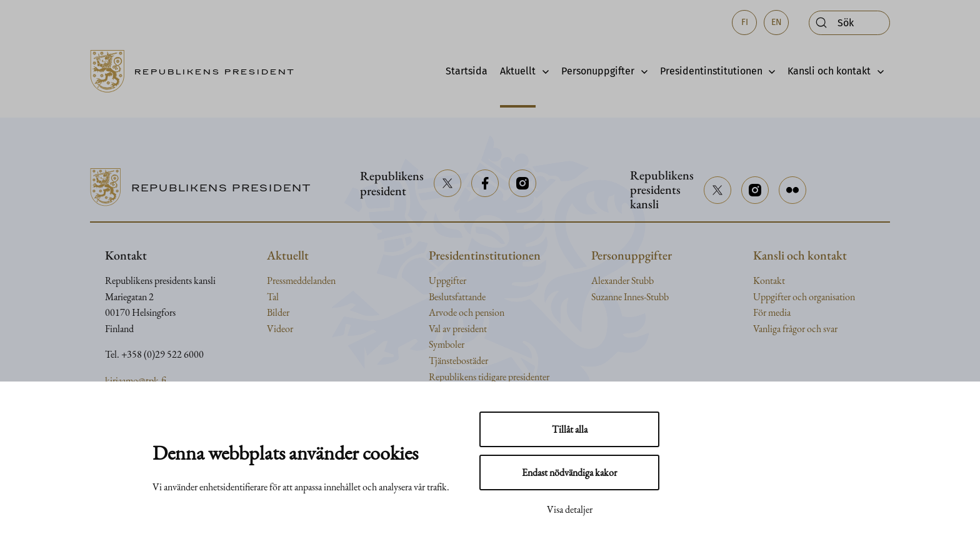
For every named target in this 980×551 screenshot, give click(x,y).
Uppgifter (447, 281)
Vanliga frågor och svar (795, 329)
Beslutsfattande (457, 297)
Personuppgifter (598, 71)
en (777, 22)
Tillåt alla (570, 429)
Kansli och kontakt (829, 71)
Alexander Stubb (622, 281)
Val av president (458, 329)
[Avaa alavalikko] (542, 71)
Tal (273, 297)
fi (745, 22)
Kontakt (769, 281)
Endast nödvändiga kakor (569, 473)
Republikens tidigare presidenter (489, 377)
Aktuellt (518, 71)
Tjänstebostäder (458, 361)
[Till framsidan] (197, 71)
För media (772, 312)
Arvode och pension (467, 312)
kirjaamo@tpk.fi (136, 381)
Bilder (278, 312)
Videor (280, 329)
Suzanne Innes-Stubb (630, 297)
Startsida (467, 71)
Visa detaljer (570, 509)
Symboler (447, 344)
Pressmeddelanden (301, 281)
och (801, 297)
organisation (832, 297)
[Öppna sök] (849, 23)
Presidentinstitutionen (711, 71)
